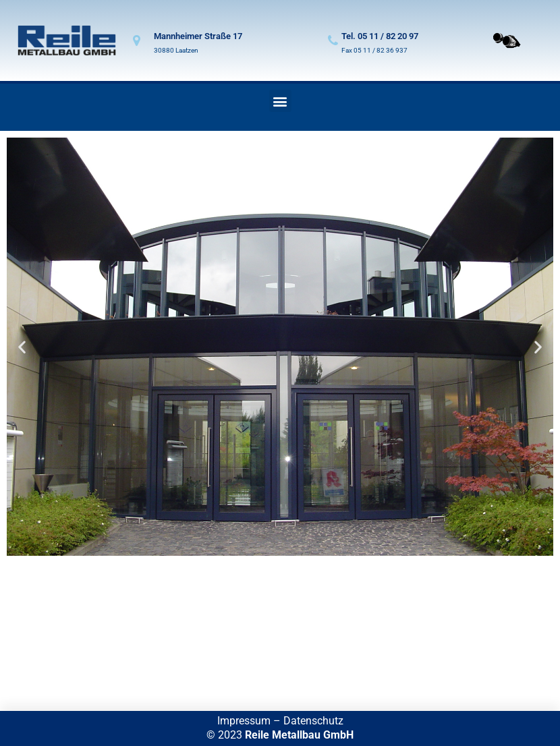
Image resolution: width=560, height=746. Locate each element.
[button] (280, 101)
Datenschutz (313, 721)
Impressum (244, 721)
